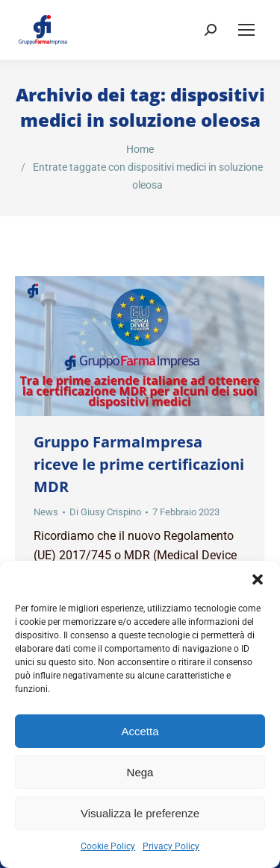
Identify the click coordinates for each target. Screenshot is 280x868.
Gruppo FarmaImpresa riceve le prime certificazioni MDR (139, 464)
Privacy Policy (171, 846)
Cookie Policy (108, 846)
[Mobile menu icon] (246, 30)
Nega (140, 772)
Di (105, 512)
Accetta (140, 731)
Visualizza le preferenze (140, 813)
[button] (258, 579)
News (46, 512)
